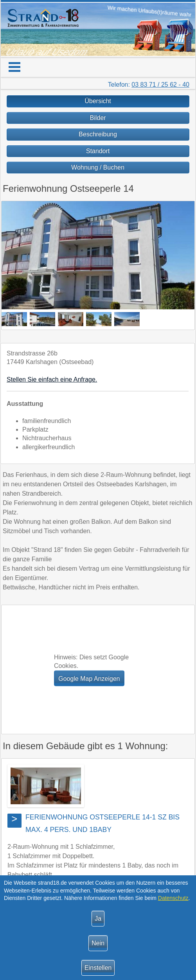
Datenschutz (173, 898)
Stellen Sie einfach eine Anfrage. (52, 379)
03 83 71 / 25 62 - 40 (160, 85)
